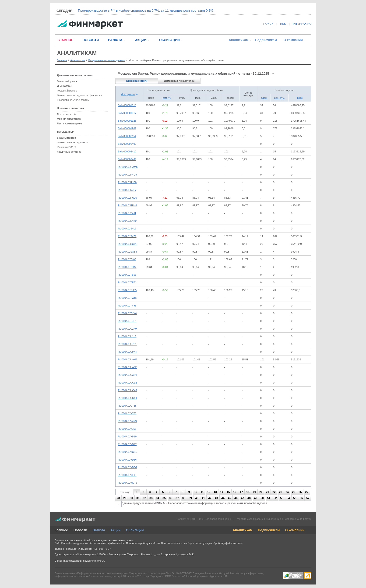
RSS (283, 24)
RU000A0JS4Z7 (127, 236)
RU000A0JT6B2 (127, 267)
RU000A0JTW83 (128, 298)
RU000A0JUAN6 (128, 367)
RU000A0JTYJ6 (127, 306)
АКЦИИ (141, 40)
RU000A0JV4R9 (127, 421)
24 (287, 492)
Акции (115, 530)
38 (184, 498)
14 (222, 492)
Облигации (135, 530)
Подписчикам (266, 40)
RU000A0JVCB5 (127, 452)
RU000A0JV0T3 (127, 413)
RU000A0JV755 (127, 429)
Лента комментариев (69, 123)
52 (275, 498)
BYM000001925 (127, 121)
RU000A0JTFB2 (127, 282)
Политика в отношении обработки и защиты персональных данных (95, 540)
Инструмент (128, 94)
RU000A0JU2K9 (127, 329)
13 (215, 492)
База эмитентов (66, 138)
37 (177, 498)
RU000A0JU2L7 (127, 336)
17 (241, 492)
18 (248, 492)
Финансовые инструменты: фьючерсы (80, 95)
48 (249, 498)
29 (125, 498)
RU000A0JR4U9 (127, 175)
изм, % (167, 98)
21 (267, 492)
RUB (300, 98)
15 (228, 492)
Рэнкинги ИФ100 (67, 147)
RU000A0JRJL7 (127, 190)
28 (118, 498)
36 (171, 498)
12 (209, 492)
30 (131, 498)
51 (269, 498)
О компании (293, 40)
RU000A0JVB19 (127, 437)
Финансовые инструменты (73, 142)
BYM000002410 (127, 151)
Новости (80, 530)
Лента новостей (66, 114)
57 (308, 498)
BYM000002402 (127, 144)
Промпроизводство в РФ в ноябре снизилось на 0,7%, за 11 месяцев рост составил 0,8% (146, 11)
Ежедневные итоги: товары (73, 100)
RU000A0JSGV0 (128, 244)
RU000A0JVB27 (127, 444)
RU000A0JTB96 (127, 275)
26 (300, 492)
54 (288, 498)
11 (202, 492)
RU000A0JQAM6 (128, 167)
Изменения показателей (179, 81)
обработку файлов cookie (228, 543)
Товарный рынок (67, 91)
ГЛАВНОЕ (65, 40)
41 (203, 498)
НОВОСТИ (91, 40)
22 (274, 492)
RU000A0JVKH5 (127, 483)
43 (216, 498)
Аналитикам (239, 40)
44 (223, 498)
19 (254, 492)
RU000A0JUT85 (127, 406)
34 (157, 498)
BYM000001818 (127, 105)
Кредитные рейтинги (69, 152)
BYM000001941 (127, 128)
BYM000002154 (127, 136)
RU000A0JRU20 (127, 198)
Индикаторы (64, 86)
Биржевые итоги (137, 81)
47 (242, 498)
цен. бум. (280, 98)
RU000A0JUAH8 (128, 359)
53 (282, 498)
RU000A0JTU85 (127, 290)
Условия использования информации (259, 519)
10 (195, 492)
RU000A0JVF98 (127, 475)
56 (301, 498)
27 (307, 492)
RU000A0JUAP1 (127, 375)
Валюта (99, 530)
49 (255, 498)
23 (280, 492)
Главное (61, 530)
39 (190, 498)
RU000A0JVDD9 (128, 467)
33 (151, 498)
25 (294, 492)
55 (295, 498)
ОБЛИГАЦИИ (169, 40)
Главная (62, 60)
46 (236, 498)
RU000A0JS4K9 (127, 221)
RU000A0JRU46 (127, 205)
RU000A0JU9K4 (127, 352)
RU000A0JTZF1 (127, 321)
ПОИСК (268, 24)
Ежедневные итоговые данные (107, 60)
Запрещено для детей (298, 519)
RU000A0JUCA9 (128, 390)
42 (210, 498)
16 (235, 492)
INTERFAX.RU (302, 24)
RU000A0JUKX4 (127, 398)
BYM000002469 (127, 159)
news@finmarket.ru (94, 561)
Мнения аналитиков (69, 119)
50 (262, 498)
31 (138, 498)
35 (164, 498)
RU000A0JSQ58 (127, 252)
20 (261, 492)
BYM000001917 (127, 113)
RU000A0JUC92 (127, 383)
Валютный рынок (67, 81)
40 (197, 498)
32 (144, 498)
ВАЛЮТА (115, 40)
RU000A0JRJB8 (127, 182)
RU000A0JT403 (127, 259)
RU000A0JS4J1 (127, 213)
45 (229, 498)
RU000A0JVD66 (127, 460)
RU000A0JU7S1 (127, 344)
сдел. (264, 98)
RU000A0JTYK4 (127, 313)
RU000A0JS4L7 (127, 229)
